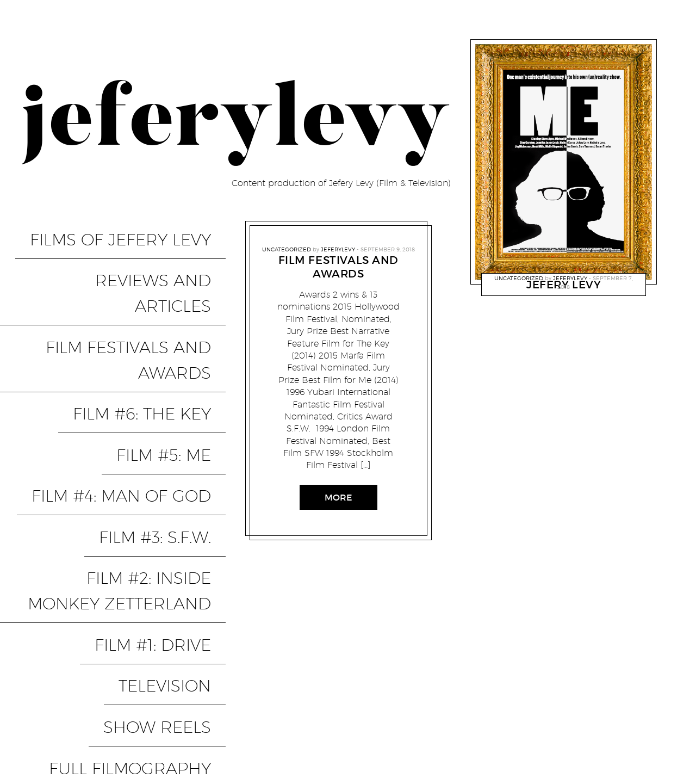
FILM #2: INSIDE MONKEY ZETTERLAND (125, 421)
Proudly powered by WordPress (82, 712)
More (338, 497)
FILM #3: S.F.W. (170, 388)
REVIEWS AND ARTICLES (127, 254)
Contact (648, 731)
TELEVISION (179, 477)
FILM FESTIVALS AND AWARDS (143, 286)
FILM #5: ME (178, 342)
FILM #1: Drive (167, 453)
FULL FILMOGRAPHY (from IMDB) (115, 532)
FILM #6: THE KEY (157, 318)
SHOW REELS (172, 500)
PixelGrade (235, 712)
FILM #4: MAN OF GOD (136, 365)
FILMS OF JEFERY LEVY (135, 230)
